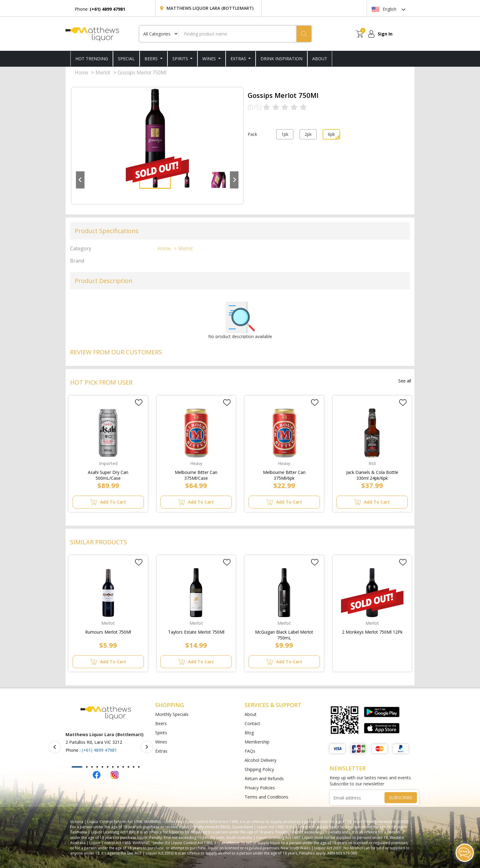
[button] (77, 767)
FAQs (250, 751)
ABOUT (320, 59)
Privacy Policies (260, 788)
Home (81, 73)
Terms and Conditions (266, 797)
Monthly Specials (172, 714)
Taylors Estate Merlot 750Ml (196, 632)
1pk (285, 134)
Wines (210, 59)
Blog (249, 733)
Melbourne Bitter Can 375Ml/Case (196, 474)
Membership (257, 742)
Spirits (181, 59)
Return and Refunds (264, 779)
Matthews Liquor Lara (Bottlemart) (210, 8)
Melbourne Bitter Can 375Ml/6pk (284, 474)
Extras (239, 59)
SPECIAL (126, 59)
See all (405, 381)
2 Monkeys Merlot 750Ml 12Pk (372, 632)
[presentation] (55, 747)
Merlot (103, 73)
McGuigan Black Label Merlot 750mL (284, 634)
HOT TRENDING (92, 59)
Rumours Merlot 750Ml (108, 632)
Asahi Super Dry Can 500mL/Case (108, 474)
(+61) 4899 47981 (99, 750)
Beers (152, 59)
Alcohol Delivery (261, 760)
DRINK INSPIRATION (281, 59)
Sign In (385, 34)
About (251, 714)
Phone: (100, 9)
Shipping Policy (259, 769)
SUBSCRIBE (401, 797)
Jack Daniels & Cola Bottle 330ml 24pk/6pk (372, 474)
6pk (331, 134)
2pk (308, 134)
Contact (252, 723)
